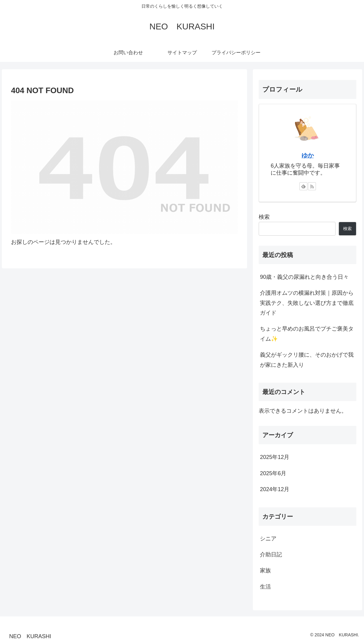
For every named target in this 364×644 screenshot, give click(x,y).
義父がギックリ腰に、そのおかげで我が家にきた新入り (307, 360)
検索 (264, 217)
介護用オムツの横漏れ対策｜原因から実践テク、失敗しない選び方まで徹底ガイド (307, 303)
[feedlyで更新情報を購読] (303, 186)
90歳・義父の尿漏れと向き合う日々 (304, 277)
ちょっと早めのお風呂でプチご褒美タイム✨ (307, 334)
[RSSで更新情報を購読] (312, 186)
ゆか (308, 155)
